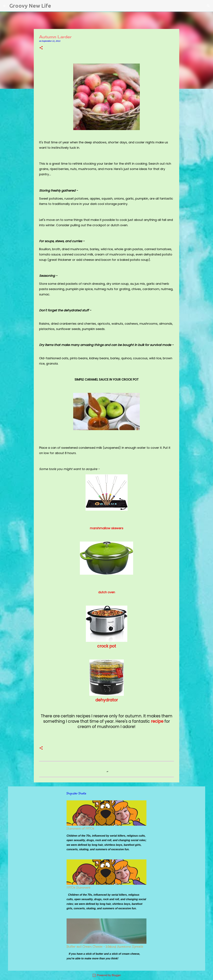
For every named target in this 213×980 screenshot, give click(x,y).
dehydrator (107, 700)
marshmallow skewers (107, 528)
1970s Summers (78, 888)
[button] (41, 48)
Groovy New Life (30, 6)
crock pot (107, 646)
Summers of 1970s (80, 828)
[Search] (56, 6)
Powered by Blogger (107, 975)
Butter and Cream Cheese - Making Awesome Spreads (105, 947)
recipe (157, 721)
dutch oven (107, 592)
